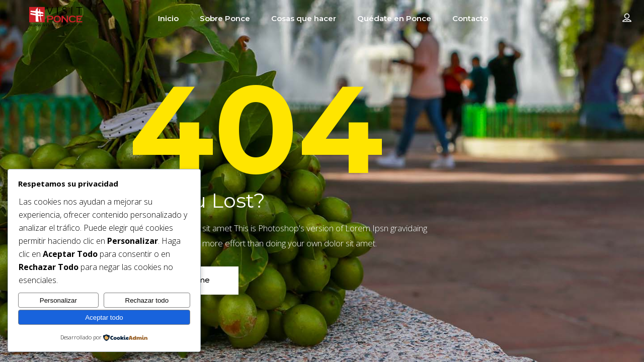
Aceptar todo (104, 318)
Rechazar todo (147, 300)
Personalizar (58, 300)
